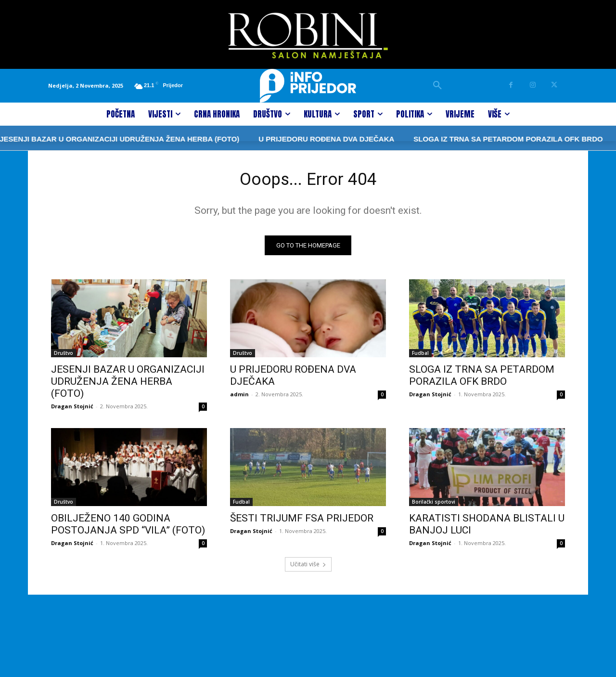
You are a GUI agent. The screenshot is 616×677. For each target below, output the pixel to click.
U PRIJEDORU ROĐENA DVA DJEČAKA (303, 139)
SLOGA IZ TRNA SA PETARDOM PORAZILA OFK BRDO (484, 139)
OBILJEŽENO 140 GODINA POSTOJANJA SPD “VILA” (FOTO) (128, 527)
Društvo (64, 356)
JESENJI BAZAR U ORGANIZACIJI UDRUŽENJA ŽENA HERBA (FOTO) (128, 385)
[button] (437, 86)
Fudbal (420, 356)
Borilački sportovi (434, 505)
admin (239, 397)
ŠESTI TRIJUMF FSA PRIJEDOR (302, 521)
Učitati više (308, 567)
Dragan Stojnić (72, 410)
